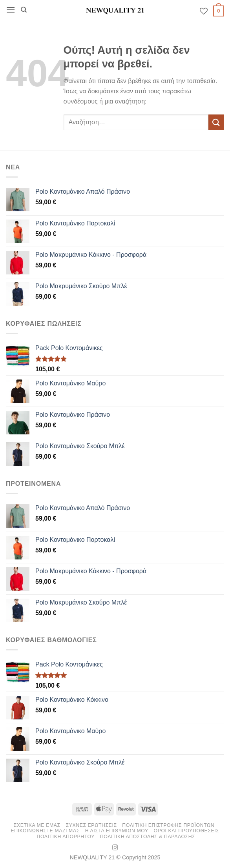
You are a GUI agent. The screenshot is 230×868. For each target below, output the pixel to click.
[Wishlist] (204, 11)
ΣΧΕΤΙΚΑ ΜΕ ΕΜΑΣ (37, 825)
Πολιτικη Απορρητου (66, 837)
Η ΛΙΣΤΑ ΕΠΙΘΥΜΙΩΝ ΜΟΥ (117, 831)
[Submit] (216, 122)
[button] (11, 10)
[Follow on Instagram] (115, 848)
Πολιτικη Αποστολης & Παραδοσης (148, 837)
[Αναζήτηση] (24, 10)
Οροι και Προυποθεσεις (187, 831)
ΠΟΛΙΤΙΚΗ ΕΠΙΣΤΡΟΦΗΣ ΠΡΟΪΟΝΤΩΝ (168, 825)
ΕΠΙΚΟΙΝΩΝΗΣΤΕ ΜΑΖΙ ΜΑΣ (45, 831)
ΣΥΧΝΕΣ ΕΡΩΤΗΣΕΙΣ (91, 825)
